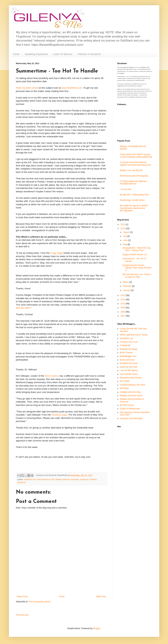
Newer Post (22, 597)
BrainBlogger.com (128, 356)
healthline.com (30, 479)
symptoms (84, 479)
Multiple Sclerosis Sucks (131, 396)
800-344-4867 (23, 308)
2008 (123, 312)
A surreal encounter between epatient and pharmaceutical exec (136, 164)
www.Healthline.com (72, 88)
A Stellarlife (125, 345)
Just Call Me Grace (129, 374)
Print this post (22, 615)
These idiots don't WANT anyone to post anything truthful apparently (136, 156)
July (125, 236)
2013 (123, 228)
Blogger (97, 628)
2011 (123, 300)
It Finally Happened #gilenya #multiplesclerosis (133, 182)
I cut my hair (126, 189)
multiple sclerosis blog (130, 392)
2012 (123, 295)
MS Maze (124, 388)
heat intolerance (44, 479)
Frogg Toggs (57, 253)
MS (53, 479)
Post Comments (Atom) (40, 602)
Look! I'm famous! (63, 54)
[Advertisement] (61, 590)
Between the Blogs (129, 349)
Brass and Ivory (127, 360)
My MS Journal (127, 405)
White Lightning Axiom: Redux (134, 335)
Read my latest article (27, 88)
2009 (123, 308)
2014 (123, 224)
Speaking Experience (36, 54)
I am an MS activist (129, 371)
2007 (123, 316)
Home (16, 54)
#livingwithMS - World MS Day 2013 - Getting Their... (136, 249)
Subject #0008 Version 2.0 (135, 255)
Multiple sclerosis (63, 479)
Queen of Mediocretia (130, 409)
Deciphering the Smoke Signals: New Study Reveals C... (137, 268)
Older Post (101, 597)
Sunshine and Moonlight (131, 418)
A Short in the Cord (129, 342)
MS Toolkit (125, 381)
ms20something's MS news (133, 385)
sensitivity (75, 479)
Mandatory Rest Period (131, 378)
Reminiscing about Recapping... (135, 176)
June (125, 240)
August (126, 232)
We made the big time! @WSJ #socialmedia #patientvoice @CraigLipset (134, 208)
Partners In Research (89, 54)
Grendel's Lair (126, 338)
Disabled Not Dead (129, 363)
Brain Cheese (126, 353)
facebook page (59, 415)
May (125, 244)
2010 (123, 304)
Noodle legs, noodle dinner (132, 200)
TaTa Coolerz (51, 376)
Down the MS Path (129, 367)
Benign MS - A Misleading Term (135, 195)
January (127, 290)
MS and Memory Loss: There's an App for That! (137, 276)
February (127, 286)
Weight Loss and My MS (131, 170)
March (126, 282)
